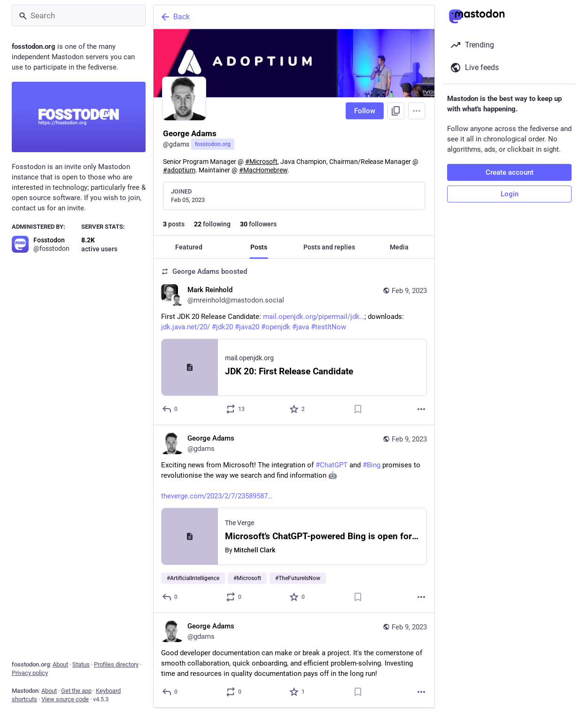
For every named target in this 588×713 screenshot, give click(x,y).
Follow (365, 111)
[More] (421, 409)
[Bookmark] (358, 409)
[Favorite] (298, 409)
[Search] (79, 15)
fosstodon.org (213, 144)
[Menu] (417, 111)
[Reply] (170, 409)
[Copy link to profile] (396, 111)
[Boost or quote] (236, 409)
